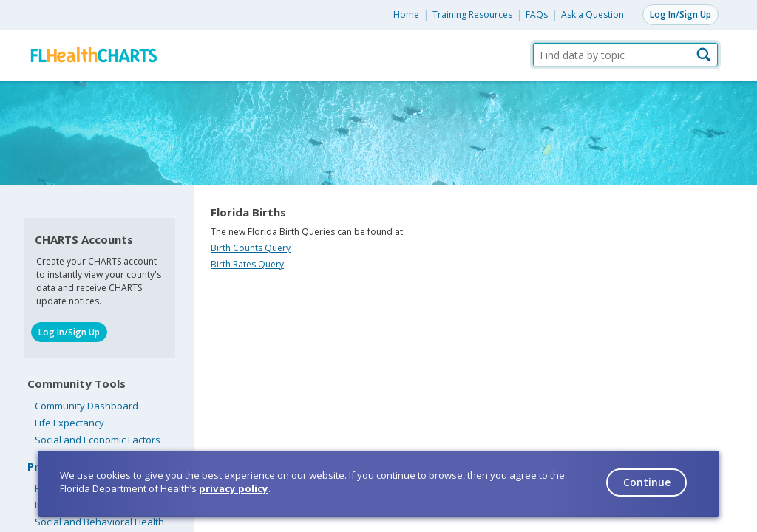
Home (406, 14)
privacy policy (234, 488)
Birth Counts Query (251, 248)
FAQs (537, 14)
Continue (647, 482)
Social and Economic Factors (98, 440)
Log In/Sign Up (680, 14)
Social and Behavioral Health (99, 522)
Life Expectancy (69, 423)
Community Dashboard (86, 406)
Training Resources (472, 14)
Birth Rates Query (247, 264)
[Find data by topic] (625, 55)
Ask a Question (593, 14)
